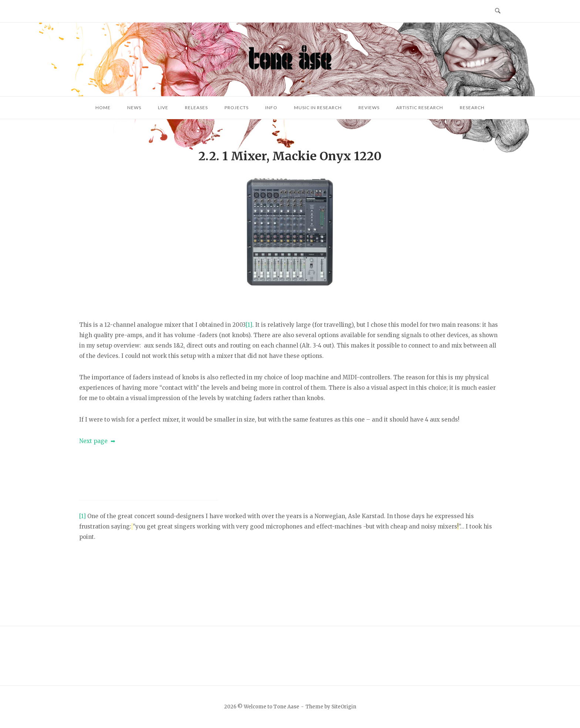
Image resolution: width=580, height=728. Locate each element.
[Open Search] (498, 11)
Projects (237, 108)
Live (163, 108)
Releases (196, 108)
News (134, 108)
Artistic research (420, 108)
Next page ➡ (97, 441)
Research (472, 108)
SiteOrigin (344, 707)
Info (271, 108)
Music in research (318, 108)
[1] (249, 325)
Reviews (369, 108)
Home (103, 108)
